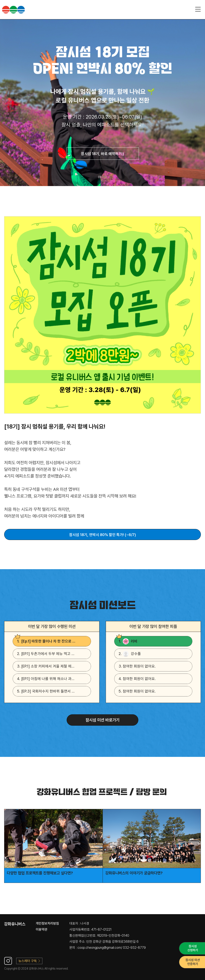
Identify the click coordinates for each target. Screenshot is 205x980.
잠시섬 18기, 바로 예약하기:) (102, 154)
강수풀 (136, 654)
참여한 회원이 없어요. (139, 666)
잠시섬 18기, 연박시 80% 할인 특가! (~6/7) (103, 535)
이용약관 (42, 929)
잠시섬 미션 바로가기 (102, 720)
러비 (134, 641)
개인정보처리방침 (47, 923)
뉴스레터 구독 (29, 961)
